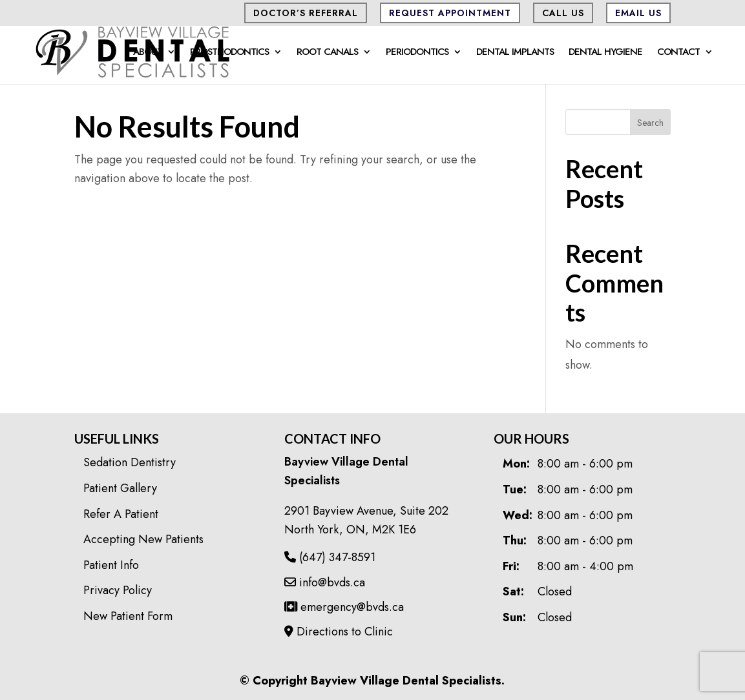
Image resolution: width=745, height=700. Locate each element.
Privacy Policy (118, 590)
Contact (678, 53)
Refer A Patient (121, 514)
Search (650, 123)
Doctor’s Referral (306, 13)
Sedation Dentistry (130, 462)
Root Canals (327, 53)
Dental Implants (515, 53)
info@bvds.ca (325, 582)
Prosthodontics (229, 53)
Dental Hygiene (605, 53)
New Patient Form (128, 616)
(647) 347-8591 (330, 557)
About (148, 53)
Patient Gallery (120, 488)
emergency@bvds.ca (344, 607)
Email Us (638, 13)
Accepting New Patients (143, 539)
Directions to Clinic (339, 632)
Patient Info (111, 565)
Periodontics (417, 53)
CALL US (563, 13)
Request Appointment (450, 13)
